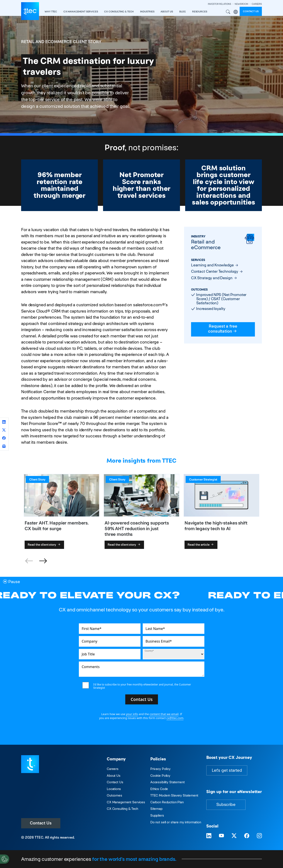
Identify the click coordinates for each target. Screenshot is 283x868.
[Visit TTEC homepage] (30, 764)
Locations (114, 789)
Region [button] (236, 12)
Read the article (201, 545)
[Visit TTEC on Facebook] (247, 836)
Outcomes (114, 795)
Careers (113, 769)
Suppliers (157, 815)
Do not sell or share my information (176, 822)
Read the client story (44, 545)
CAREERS (257, 4)
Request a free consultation (223, 329)
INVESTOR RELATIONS (219, 4)
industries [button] (147, 12)
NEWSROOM (241, 4)
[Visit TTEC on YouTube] (221, 836)
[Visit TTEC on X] (234, 836)
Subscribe (226, 805)
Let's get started (227, 770)
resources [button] (200, 12)
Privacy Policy (160, 769)
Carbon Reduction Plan (167, 802)
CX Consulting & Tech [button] (119, 12)
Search (228, 12)
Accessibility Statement (168, 782)
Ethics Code (159, 789)
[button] (43, 561)
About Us (114, 776)
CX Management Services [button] (81, 12)
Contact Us (41, 823)
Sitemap (156, 809)
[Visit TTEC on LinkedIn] (209, 836)
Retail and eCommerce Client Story (61, 42)
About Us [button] (167, 12)
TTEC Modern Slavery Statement (174, 795)
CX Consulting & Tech (122, 809)
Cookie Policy (160, 776)
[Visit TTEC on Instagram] (259, 836)
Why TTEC (51, 12)
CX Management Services (126, 802)
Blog (183, 12)
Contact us (251, 11)
